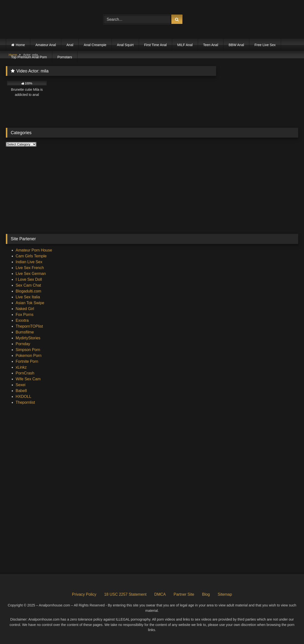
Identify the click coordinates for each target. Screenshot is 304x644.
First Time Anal (155, 45)
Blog (206, 594)
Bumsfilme (25, 332)
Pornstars (65, 57)
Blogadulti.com (28, 291)
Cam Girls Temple (31, 256)
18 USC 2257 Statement (125, 594)
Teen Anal (211, 45)
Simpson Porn (28, 350)
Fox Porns (25, 315)
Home (20, 45)
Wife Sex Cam (28, 379)
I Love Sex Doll (29, 279)
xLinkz (21, 367)
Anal (70, 45)
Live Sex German (31, 274)
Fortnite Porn (27, 361)
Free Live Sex (265, 45)
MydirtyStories (28, 338)
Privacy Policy (84, 594)
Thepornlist (25, 402)
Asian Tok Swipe (30, 303)
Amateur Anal (46, 45)
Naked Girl (25, 309)
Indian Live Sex (29, 262)
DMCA (160, 594)
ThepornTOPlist (29, 326)
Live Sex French (30, 268)
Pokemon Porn (29, 356)
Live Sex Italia (28, 297)
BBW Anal (236, 45)
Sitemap (225, 594)
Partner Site (184, 594)
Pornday (23, 344)
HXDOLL (23, 397)
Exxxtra (22, 320)
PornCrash (25, 373)
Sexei (21, 385)
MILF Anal (185, 45)
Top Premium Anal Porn (29, 57)
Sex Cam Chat (28, 285)
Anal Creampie (95, 45)
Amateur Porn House (34, 250)
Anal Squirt (125, 45)
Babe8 (21, 391)
